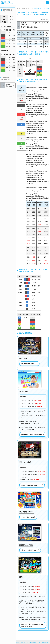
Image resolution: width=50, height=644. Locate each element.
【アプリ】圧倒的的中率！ (30, 550)
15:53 (41, 47)
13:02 (41, 41)
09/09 (19, 34)
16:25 (46, 47)
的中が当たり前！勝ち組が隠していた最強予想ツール (32, 625)
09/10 (24, 34)
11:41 (25, 41)
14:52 (30, 47)
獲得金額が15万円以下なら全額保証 (33, 434)
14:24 (25, 47)
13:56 (19, 47)
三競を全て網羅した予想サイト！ (32, 485)
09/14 (42, 34)
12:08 (30, 41)
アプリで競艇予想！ (28, 517)
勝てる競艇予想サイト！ (29, 363)
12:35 (36, 41)
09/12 (33, 34)
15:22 (36, 47)
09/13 (37, 34)
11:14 (19, 41)
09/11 (28, 34)
